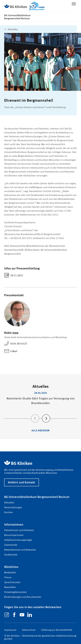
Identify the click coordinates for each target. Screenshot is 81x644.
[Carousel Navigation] (40, 414)
